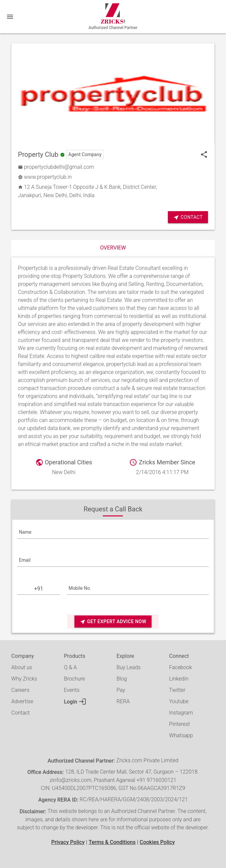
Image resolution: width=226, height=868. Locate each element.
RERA (123, 701)
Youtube (179, 701)
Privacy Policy (68, 842)
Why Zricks (24, 679)
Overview (113, 248)
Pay (121, 690)
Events (72, 690)
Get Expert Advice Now (113, 622)
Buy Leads (129, 667)
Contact (188, 217)
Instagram (181, 713)
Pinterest (180, 724)
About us (22, 667)
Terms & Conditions (112, 842)
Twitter (177, 690)
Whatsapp (181, 735)
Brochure (74, 679)
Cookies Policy (157, 842)
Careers (20, 690)
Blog (122, 679)
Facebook (181, 667)
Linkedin (179, 679)
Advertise (22, 701)
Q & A (70, 667)
